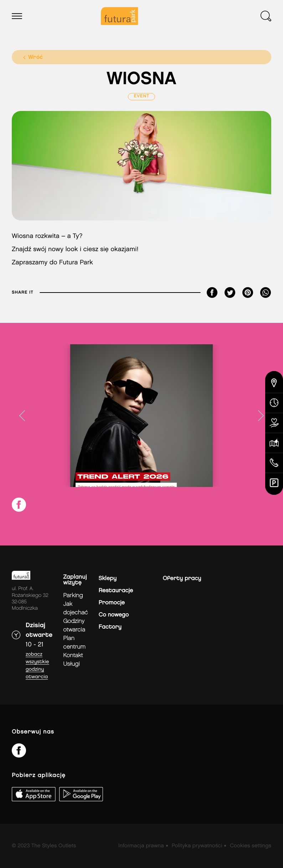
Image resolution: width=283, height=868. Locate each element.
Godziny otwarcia (74, 626)
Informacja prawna (141, 846)
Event (141, 97)
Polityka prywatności (197, 846)
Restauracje (116, 591)
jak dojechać (75, 608)
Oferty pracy (182, 578)
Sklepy (108, 578)
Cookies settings (251, 846)
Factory (110, 627)
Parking (73, 596)
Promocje (112, 603)
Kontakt (73, 656)
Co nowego (114, 615)
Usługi (71, 664)
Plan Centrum (74, 643)
